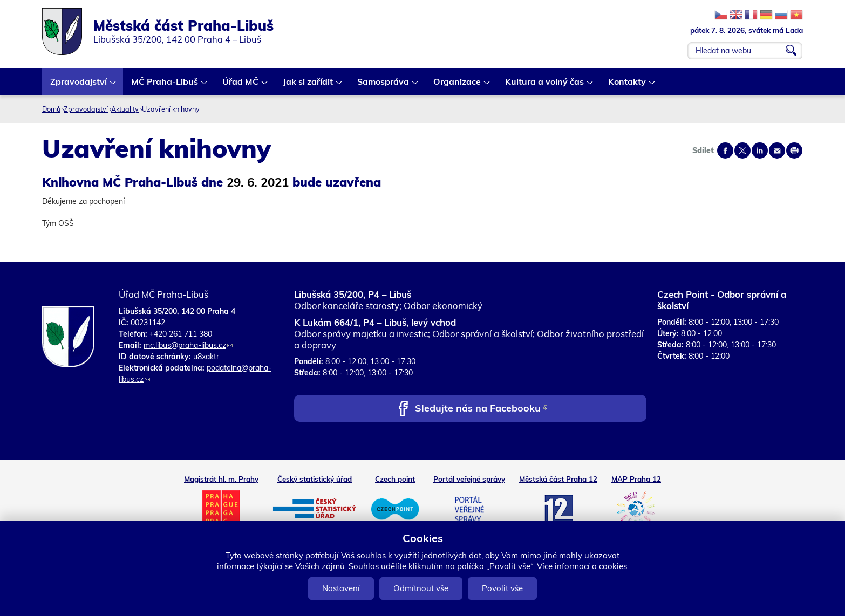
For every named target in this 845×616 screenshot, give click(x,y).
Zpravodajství (79, 85)
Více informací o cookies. (583, 566)
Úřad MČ (241, 85)
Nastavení (341, 588)
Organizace (458, 85)
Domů (51, 109)
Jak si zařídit (308, 85)
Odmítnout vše (421, 588)
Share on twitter (742, 150)
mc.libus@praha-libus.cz (188, 345)
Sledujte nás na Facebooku (481, 409)
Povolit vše (502, 588)
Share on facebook (725, 150)
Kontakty (628, 85)
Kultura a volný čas (545, 85)
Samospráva (384, 85)
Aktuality (125, 109)
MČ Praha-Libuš (165, 85)
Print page (794, 150)
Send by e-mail (777, 150)
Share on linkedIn (760, 150)
